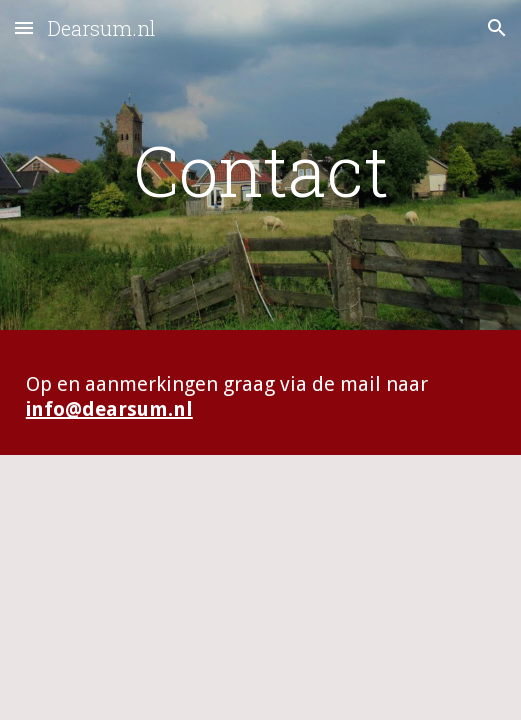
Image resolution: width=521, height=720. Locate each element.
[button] (24, 27)
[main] (260, 170)
